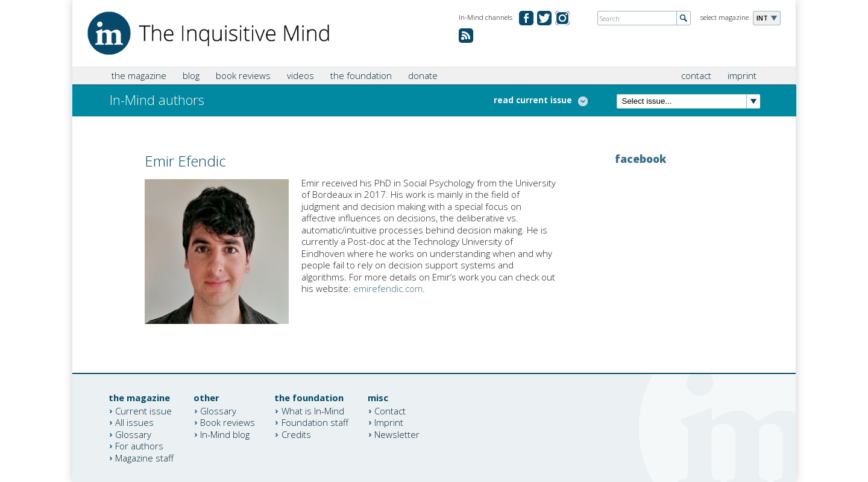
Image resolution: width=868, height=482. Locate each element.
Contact (390, 410)
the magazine (139, 75)
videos (300, 75)
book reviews (243, 75)
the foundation (361, 75)
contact (696, 75)
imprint (742, 75)
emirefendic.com (388, 288)
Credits (296, 434)
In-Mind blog (225, 434)
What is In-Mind (313, 410)
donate (423, 75)
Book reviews (228, 422)
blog (191, 75)
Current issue (143, 410)
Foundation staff (315, 422)
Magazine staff (144, 457)
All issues (134, 422)
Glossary (133, 434)
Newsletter (397, 434)
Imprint (389, 422)
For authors (139, 446)
